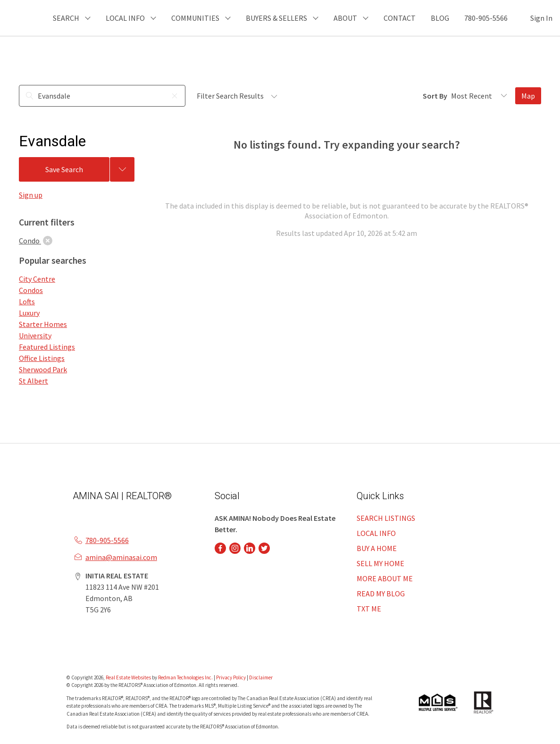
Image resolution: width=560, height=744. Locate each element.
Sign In (541, 18)
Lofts (27, 301)
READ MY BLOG (381, 594)
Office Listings (42, 358)
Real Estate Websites (129, 677)
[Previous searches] (122, 169)
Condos (31, 290)
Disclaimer (261, 677)
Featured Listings (47, 347)
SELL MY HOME (380, 563)
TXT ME (369, 609)
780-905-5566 (486, 18)
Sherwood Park (43, 369)
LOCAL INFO (376, 533)
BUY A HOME (377, 548)
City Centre (37, 279)
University (35, 335)
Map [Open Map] (528, 96)
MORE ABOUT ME (385, 578)
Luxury (29, 313)
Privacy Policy (231, 677)
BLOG (440, 18)
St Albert (33, 381)
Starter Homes (43, 324)
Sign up (31, 195)
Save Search (64, 169)
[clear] (48, 241)
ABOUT (345, 18)
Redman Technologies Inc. (186, 677)
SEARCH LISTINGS (386, 518)
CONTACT (400, 18)
